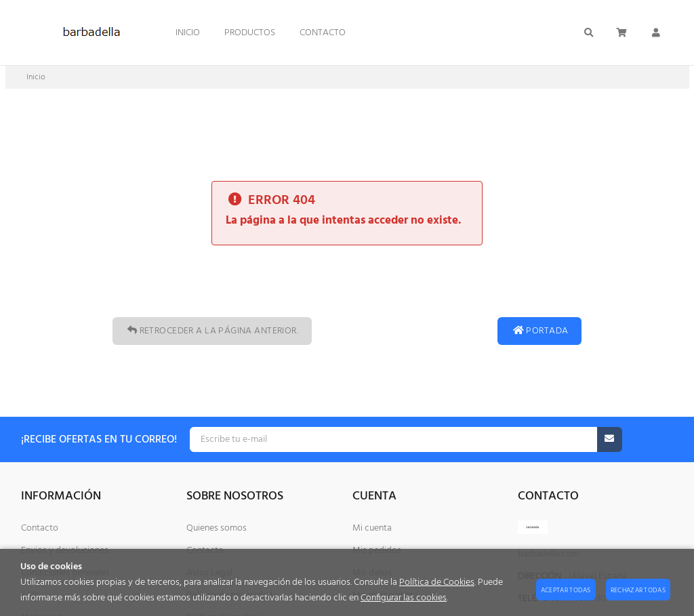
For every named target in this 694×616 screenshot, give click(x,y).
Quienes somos (217, 528)
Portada (539, 331)
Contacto (40, 528)
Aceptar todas (566, 590)
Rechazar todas (638, 590)
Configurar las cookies (404, 598)
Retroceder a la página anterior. (212, 331)
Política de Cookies (437, 582)
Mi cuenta (372, 528)
